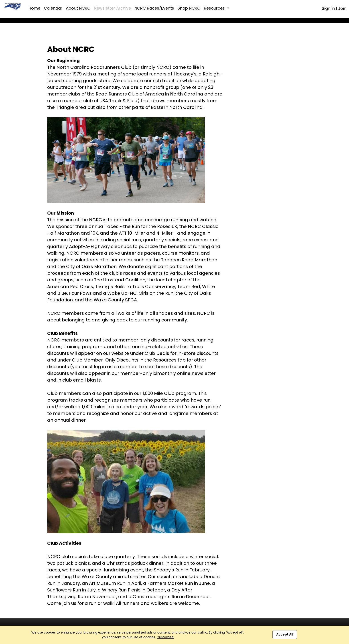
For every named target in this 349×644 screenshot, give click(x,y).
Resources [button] (215, 8)
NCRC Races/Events (154, 8)
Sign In (328, 8)
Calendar (53, 8)
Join (342, 8)
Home (34, 8)
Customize (165, 637)
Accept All (285, 634)
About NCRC (78, 8)
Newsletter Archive (112, 8)
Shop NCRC (189, 8)
